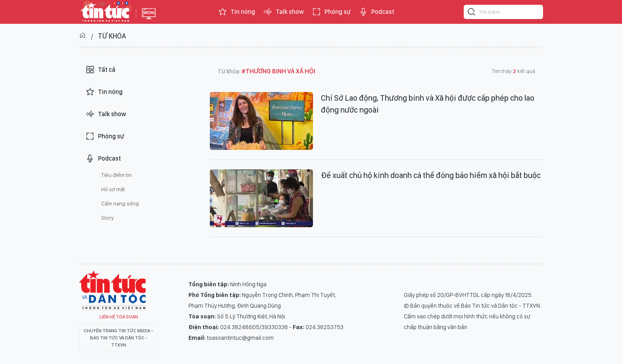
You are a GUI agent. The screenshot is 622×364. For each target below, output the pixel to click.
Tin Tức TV (112, 290)
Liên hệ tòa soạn (119, 317)
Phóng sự (331, 12)
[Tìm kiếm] (472, 13)
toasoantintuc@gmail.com (240, 338)
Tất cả (100, 70)
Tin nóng (236, 12)
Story (108, 218)
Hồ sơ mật (113, 189)
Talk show (283, 12)
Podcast (376, 12)
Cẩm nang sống (120, 203)
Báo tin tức (106, 12)
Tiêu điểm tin (116, 175)
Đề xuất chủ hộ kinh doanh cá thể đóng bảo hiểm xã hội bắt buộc (431, 175)
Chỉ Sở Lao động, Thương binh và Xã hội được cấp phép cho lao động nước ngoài (428, 104)
